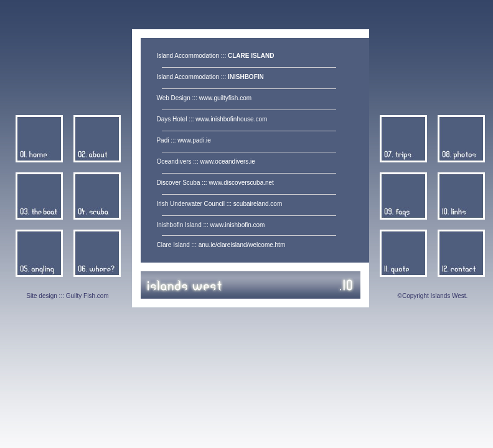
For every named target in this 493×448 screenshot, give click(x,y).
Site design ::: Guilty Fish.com (67, 296)
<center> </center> (255, 150)
